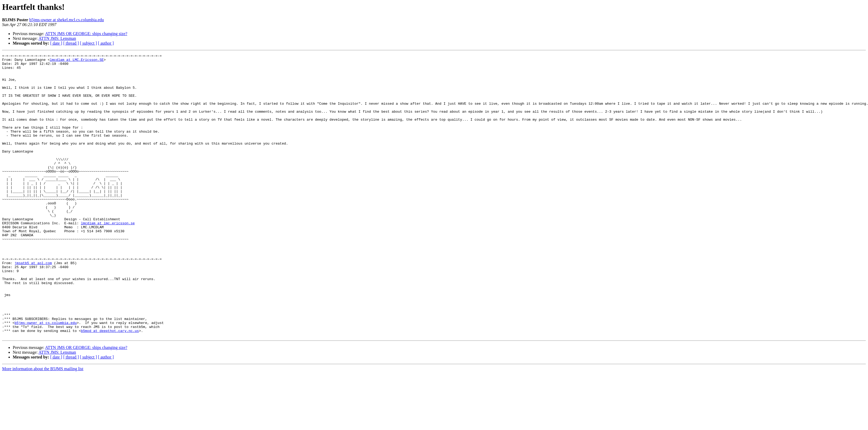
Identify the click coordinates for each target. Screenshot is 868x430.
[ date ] (56, 43)
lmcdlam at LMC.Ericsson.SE (77, 61)
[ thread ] (71, 43)
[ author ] (106, 43)
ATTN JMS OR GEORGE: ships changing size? (86, 34)
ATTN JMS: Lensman (57, 38)
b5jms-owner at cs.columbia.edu (46, 377)
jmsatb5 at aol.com (33, 305)
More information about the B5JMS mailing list (43, 425)
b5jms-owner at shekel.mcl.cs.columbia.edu (67, 20)
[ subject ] (88, 43)
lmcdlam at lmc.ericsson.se (108, 257)
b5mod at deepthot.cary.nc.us (110, 386)
